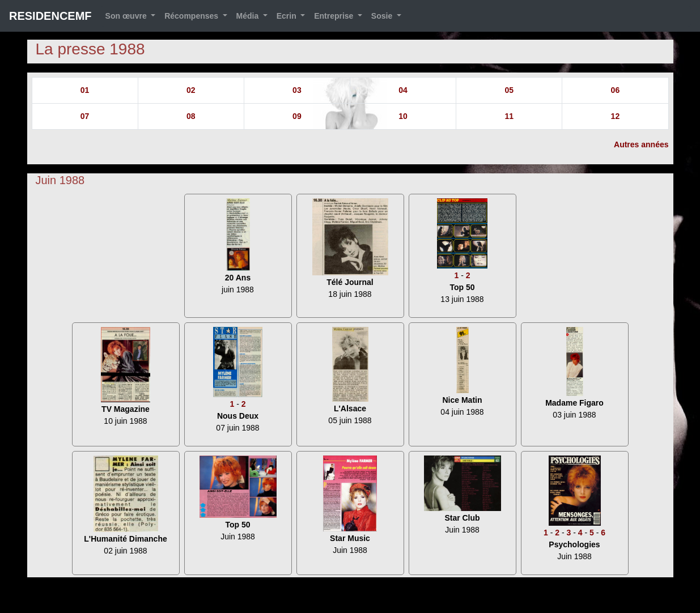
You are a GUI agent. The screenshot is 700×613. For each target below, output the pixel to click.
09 (297, 116)
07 (85, 116)
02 (191, 90)
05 (509, 90)
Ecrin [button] (288, 16)
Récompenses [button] (192, 16)
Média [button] (249, 16)
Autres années (641, 144)
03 (297, 90)
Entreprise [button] (335, 16)
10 (403, 116)
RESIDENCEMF (50, 16)
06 (616, 90)
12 (616, 116)
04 (403, 90)
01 (85, 90)
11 (509, 116)
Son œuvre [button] (127, 16)
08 (191, 116)
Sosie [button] (383, 16)
